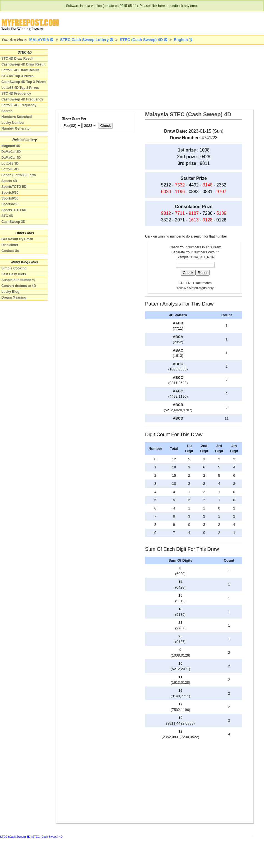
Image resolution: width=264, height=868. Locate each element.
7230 (208, 213)
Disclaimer (10, 245)
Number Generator (16, 128)
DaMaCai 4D (11, 158)
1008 (205, 150)
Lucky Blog (10, 292)
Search (7, 111)
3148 (208, 185)
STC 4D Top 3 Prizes (18, 76)
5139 (221, 213)
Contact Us (10, 251)
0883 (194, 192)
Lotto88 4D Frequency (19, 105)
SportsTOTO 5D (14, 187)
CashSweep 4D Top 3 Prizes (23, 82)
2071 (180, 220)
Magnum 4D (11, 146)
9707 (221, 192)
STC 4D (7, 216)
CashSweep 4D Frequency (22, 99)
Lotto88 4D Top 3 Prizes (20, 88)
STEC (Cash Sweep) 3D (15, 837)
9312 (166, 213)
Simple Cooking (14, 268)
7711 (180, 213)
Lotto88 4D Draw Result (20, 70)
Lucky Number (13, 123)
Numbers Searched (17, 117)
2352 (221, 185)
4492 (194, 185)
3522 (166, 220)
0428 (205, 157)
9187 (194, 213)
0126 (221, 220)
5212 (166, 185)
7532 (180, 185)
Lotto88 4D (10, 169)
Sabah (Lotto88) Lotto (19, 175)
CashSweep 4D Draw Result (23, 64)
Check (106, 126)
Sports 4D (9, 181)
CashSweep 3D (13, 222)
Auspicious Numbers (18, 280)
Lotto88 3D (10, 163)
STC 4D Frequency (16, 94)
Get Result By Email (17, 239)
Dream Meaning (14, 297)
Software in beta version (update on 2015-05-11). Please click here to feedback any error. (132, 6)
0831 (208, 192)
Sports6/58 (10, 204)
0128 (208, 220)
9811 (205, 163)
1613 (194, 220)
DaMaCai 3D (11, 152)
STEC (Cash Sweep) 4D (48, 837)
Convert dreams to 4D (19, 286)
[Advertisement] (85, 77)
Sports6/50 (10, 193)
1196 (180, 192)
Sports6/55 (10, 198)
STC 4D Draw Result (17, 59)
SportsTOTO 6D (14, 210)
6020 (166, 192)
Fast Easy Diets (14, 274)
